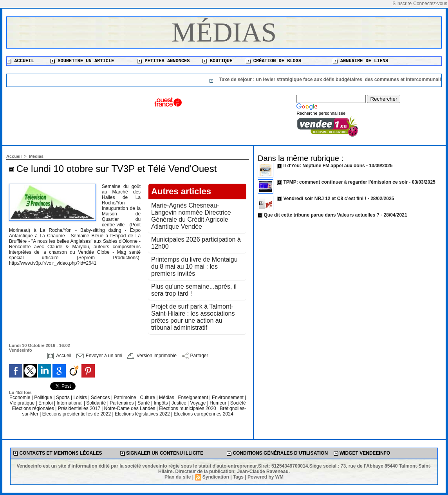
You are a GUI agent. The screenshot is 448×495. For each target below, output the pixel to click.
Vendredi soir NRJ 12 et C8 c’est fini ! (325, 199)
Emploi (46, 403)
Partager (195, 356)
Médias (224, 32)
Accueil (20, 61)
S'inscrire (402, 4)
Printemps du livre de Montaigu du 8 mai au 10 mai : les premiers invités (194, 266)
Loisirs (81, 397)
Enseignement (194, 397)
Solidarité (97, 403)
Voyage (198, 403)
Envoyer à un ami (99, 356)
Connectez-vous (430, 4)
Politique (44, 397)
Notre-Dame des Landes (130, 408)
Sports (63, 397)
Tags (238, 477)
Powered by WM (266, 477)
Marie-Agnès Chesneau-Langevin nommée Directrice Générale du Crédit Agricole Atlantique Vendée (191, 216)
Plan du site (178, 477)
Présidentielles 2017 (80, 408)
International (70, 403)
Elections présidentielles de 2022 (77, 414)
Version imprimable (152, 356)
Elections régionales (34, 408)
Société (238, 403)
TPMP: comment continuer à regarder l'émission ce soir (345, 182)
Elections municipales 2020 (187, 408)
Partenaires (122, 403)
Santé (144, 403)
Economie (21, 397)
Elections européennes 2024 (203, 414)
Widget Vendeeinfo (362, 453)
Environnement (228, 397)
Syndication (216, 477)
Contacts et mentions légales (58, 453)
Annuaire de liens (361, 61)
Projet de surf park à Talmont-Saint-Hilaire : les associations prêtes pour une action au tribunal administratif (193, 317)
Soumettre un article (82, 61)
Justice (180, 403)
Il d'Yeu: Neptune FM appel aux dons (324, 166)
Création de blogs (274, 61)
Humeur (219, 403)
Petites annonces (163, 61)
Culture (148, 397)
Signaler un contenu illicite (162, 453)
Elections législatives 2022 (142, 414)
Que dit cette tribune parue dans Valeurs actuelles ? (321, 215)
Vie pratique (23, 403)
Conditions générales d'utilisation (277, 453)
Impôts (161, 403)
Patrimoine (126, 397)
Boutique (218, 61)
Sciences (101, 397)
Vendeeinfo (21, 350)
